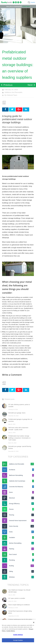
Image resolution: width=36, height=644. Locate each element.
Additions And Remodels (13, 92)
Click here (26, 6)
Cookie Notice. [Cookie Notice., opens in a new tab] (11, 631)
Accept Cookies (18, 640)
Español (33, 2)
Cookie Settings (18, 635)
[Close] (34, 622)
